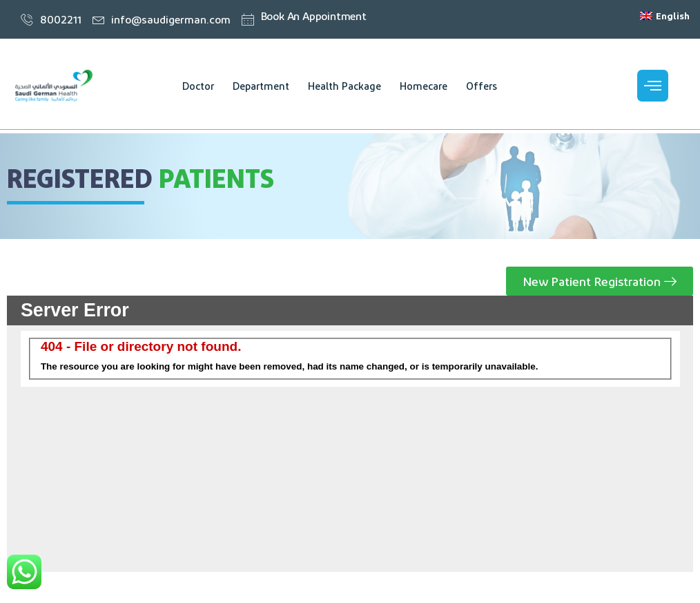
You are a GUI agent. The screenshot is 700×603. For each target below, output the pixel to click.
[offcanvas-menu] (653, 86)
